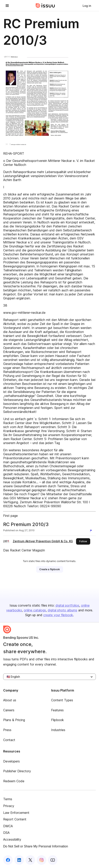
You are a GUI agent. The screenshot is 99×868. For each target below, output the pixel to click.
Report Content (15, 819)
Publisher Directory (17, 771)
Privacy (9, 806)
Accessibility (12, 839)
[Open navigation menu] (7, 6)
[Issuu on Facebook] (8, 860)
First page (10, 516)
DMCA (8, 826)
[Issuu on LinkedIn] (19, 860)
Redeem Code (14, 781)
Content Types (62, 700)
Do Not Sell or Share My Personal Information (36, 846)
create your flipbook (58, 615)
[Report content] (92, 531)
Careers (9, 710)
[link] (87, 6)
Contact (9, 740)
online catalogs (35, 610)
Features (57, 710)
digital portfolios (67, 605)
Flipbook (57, 720)
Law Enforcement (16, 813)
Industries (58, 730)
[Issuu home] (45, 6)
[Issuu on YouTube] (53, 860)
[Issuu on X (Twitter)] (30, 860)
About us (10, 700)
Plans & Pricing (14, 720)
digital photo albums (62, 610)
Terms (8, 799)
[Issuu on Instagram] (42, 860)
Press (7, 730)
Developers (11, 761)
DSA (6, 833)
